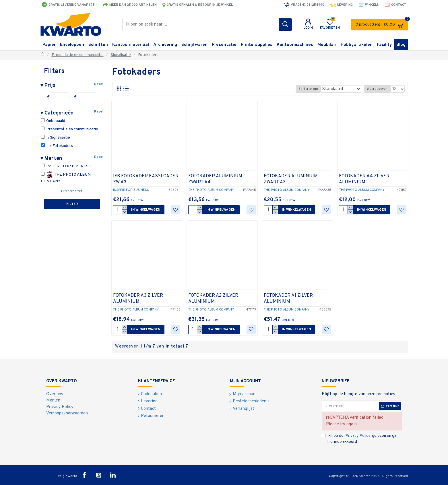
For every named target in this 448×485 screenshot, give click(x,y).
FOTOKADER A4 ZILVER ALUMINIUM (364, 179)
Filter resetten (72, 191)
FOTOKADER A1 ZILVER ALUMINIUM (288, 299)
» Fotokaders (57, 146)
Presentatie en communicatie (78, 55)
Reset (99, 84)
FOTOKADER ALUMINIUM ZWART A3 (291, 179)
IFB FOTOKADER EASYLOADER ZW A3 (146, 179)
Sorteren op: (316, 89)
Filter (72, 204)
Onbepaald (53, 121)
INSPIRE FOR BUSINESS (66, 166)
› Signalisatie (56, 137)
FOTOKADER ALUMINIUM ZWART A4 (215, 179)
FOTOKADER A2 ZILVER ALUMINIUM (213, 299)
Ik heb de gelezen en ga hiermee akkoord (359, 439)
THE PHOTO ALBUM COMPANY (66, 177)
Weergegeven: (379, 89)
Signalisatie (121, 55)
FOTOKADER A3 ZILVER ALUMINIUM (138, 299)
